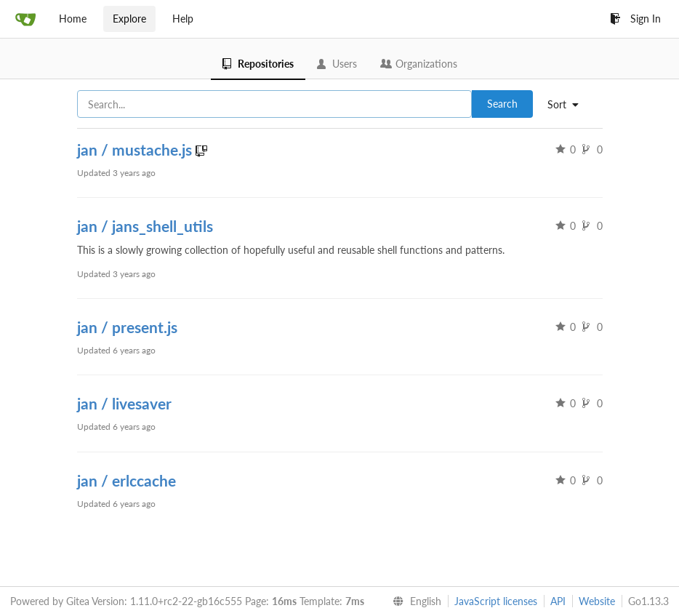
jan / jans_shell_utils (145, 226)
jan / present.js (127, 327)
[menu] (568, 105)
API (558, 601)
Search (502, 104)
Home (73, 19)
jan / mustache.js (136, 149)
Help (183, 19)
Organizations (419, 64)
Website (597, 601)
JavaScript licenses (496, 601)
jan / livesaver (124, 403)
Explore (129, 19)
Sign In (635, 19)
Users (337, 64)
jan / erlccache (126, 480)
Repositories (258, 64)
